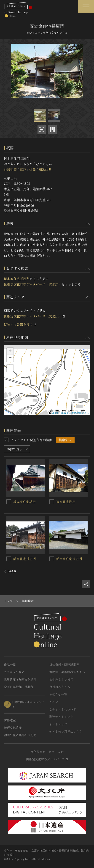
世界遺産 (10, 720)
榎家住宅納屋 (23, 559)
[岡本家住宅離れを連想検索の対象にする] (52, 559)
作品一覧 (10, 665)
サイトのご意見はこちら (66, 732)
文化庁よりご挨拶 (61, 679)
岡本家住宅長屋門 (17, 279)
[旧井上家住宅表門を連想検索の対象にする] (52, 502)
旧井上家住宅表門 (69, 502)
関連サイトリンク (61, 717)
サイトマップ (58, 724)
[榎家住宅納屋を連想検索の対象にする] (9, 559)
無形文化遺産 (13, 728)
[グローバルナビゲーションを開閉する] (86, 6)
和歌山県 (45, 169)
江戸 (23, 169)
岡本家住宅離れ (67, 559)
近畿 (32, 169)
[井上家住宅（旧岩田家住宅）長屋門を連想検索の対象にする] (9, 502)
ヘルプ (54, 702)
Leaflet (55, 413)
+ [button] (10, 351)
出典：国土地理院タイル (75, 413)
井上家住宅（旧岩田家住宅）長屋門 (28, 504)
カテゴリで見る (14, 672)
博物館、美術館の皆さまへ (67, 672)
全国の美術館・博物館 (19, 687)
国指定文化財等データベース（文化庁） (33, 284)
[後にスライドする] (84, 571)
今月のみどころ (60, 687)
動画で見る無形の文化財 (20, 735)
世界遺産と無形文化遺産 (20, 679)
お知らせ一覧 (58, 694)
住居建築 (10, 169)
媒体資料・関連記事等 (64, 665)
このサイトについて (63, 709)
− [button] (10, 358)
